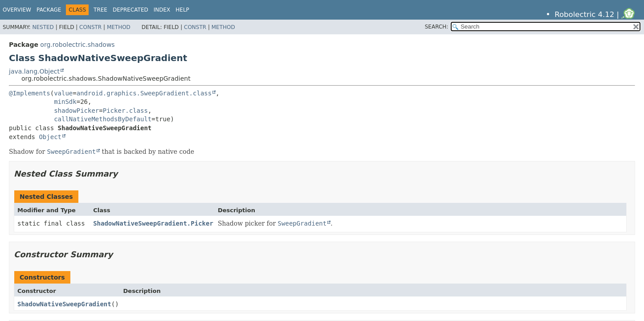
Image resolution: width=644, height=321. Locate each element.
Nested (43, 27)
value (63, 93)
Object (50, 137)
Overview (17, 10)
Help (182, 10)
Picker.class (125, 111)
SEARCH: (437, 27)
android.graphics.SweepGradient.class (144, 93)
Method (119, 27)
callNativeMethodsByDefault (103, 119)
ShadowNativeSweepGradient (64, 304)
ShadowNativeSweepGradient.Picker (153, 223)
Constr (90, 27)
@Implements (30, 93)
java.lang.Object (34, 71)
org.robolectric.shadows (77, 45)
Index (162, 10)
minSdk (65, 102)
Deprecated (130, 10)
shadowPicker (76, 111)
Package (49, 10)
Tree (100, 10)
